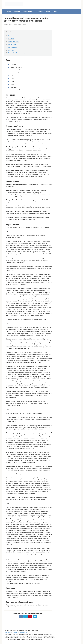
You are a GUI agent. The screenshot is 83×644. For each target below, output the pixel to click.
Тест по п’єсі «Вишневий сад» (17, 53)
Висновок (11, 50)
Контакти (8, 632)
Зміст (10, 36)
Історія (9, 12)
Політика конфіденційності (20, 632)
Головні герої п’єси (14, 42)
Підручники (39, 12)
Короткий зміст (28, 12)
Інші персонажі (12, 44)
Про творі (11, 39)
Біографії (17, 12)
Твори (55, 12)
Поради (48, 12)
